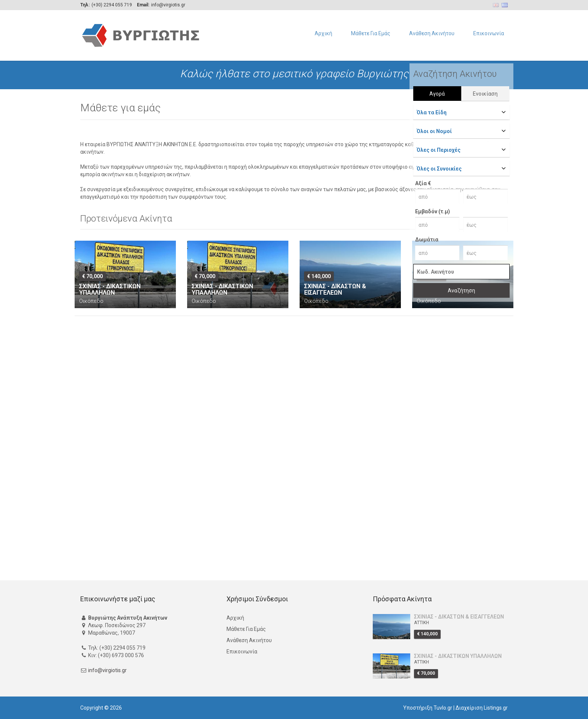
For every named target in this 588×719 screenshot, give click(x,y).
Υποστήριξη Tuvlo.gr (428, 708)
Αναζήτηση (461, 291)
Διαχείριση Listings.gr (482, 708)
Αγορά (437, 94)
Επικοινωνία (489, 33)
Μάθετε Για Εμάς (371, 33)
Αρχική (323, 33)
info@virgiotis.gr (107, 670)
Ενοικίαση (485, 94)
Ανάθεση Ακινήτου (432, 33)
